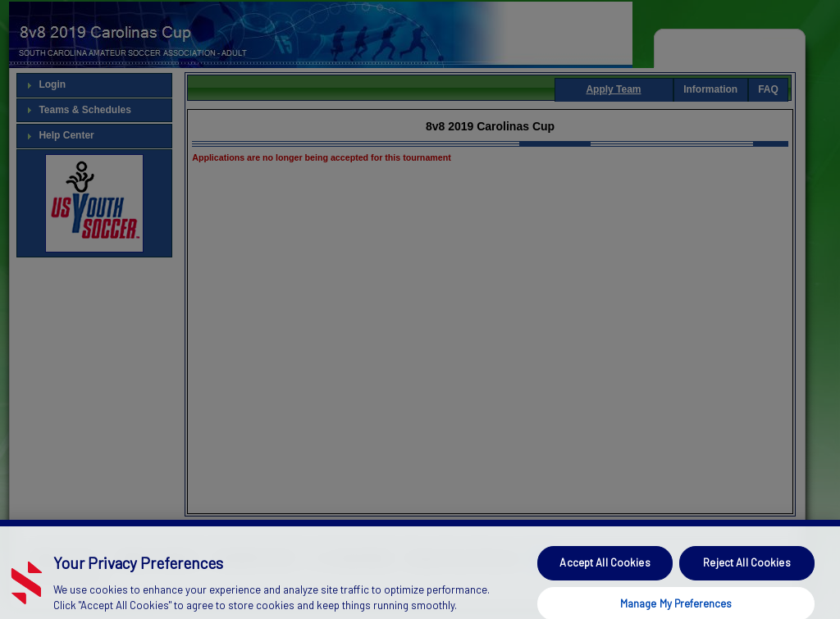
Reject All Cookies (746, 574)
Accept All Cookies (605, 574)
